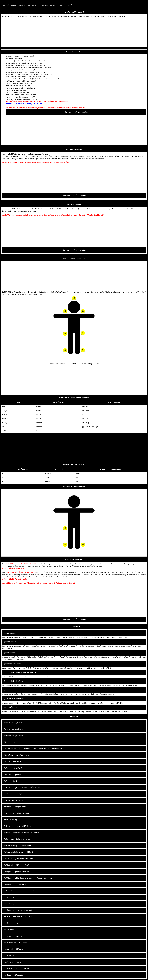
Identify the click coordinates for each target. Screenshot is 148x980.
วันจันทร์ (14, 5)
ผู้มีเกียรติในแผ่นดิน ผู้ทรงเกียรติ (21, 833)
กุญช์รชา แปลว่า (10, 917)
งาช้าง (11, 923)
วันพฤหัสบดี (54, 5)
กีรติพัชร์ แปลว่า (10, 839)
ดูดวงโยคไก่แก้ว (10, 690)
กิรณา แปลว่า (9, 729)
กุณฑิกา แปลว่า (10, 962)
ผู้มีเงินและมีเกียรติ (16, 865)
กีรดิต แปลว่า (9, 768)
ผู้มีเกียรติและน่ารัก (17, 800)
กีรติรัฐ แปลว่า (9, 872)
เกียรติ (11, 781)
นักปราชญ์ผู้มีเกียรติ (17, 826)
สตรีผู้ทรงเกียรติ (15, 807)
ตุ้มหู (11, 956)
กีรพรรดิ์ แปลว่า (10, 884)
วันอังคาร (22, 5)
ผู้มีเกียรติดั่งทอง (17, 813)
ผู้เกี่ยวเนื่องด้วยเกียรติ (18, 846)
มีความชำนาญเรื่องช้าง (19, 910)
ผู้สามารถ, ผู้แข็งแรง (17, 969)
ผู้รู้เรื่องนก (14, 949)
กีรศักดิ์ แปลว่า (9, 891)
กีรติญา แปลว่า (9, 820)
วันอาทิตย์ (5, 5)
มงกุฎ (11, 742)
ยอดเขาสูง (14, 936)
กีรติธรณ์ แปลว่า (10, 833)
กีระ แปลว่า (8, 897)
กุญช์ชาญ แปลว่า (10, 910)
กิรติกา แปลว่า (9, 736)
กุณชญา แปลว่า (10, 949)
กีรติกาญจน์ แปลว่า (11, 813)
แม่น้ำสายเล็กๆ (14, 975)
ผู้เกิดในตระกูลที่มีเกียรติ (19, 852)
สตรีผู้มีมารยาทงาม (17, 755)
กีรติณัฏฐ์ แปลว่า (10, 826)
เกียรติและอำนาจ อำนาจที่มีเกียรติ (22, 891)
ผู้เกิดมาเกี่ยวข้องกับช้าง (19, 917)
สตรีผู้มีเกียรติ (15, 794)
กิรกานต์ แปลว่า (10, 723)
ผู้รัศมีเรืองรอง (14, 762)
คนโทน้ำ (13, 962)
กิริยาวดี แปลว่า (10, 755)
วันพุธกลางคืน (43, 5)
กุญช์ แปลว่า (8, 923)
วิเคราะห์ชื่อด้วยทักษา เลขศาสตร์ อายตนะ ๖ (20, 672)
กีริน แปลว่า (8, 904)
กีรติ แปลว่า (8, 781)
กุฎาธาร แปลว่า (10, 936)
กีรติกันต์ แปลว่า (10, 800)
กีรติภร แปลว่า (9, 859)
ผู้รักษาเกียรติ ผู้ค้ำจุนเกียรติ (19, 859)
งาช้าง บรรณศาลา (15, 943)
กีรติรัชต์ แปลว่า (10, 865)
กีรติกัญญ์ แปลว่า (10, 794)
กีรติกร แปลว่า (9, 787)
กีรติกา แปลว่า (9, 807)
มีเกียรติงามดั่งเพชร (17, 839)
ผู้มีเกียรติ (13, 775)
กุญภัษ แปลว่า (9, 930)
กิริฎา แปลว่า (9, 742)
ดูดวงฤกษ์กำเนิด (10, 642)
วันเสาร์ (69, 5)
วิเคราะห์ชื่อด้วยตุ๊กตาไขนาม (14, 681)
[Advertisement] (64, 32)
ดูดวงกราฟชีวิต (9, 653)
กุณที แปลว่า (9, 975)
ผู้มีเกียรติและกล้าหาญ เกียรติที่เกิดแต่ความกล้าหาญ (28, 878)
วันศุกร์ (62, 5)
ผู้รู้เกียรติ (13, 820)
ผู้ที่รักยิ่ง (13, 723)
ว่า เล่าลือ (12, 897)
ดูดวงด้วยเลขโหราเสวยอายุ (14, 699)
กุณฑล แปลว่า (9, 956)
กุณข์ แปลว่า (9, 943)
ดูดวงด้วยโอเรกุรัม (11, 707)
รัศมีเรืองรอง (14, 729)
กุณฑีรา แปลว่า (10, 969)
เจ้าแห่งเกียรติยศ (16, 884)
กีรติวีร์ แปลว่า (9, 878)
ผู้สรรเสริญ (12, 904)
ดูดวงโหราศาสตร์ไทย (12, 633)
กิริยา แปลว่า (9, 749)
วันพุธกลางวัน (32, 5)
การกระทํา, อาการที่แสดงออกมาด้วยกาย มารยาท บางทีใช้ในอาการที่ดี (34, 749)
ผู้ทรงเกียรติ (14, 736)
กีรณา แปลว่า (9, 762)
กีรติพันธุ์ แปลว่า (10, 852)
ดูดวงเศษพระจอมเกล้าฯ (12, 664)
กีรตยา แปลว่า (9, 775)
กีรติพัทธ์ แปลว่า (10, 846)
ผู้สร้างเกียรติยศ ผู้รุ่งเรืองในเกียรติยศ (22, 787)
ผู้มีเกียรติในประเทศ (16, 872)
